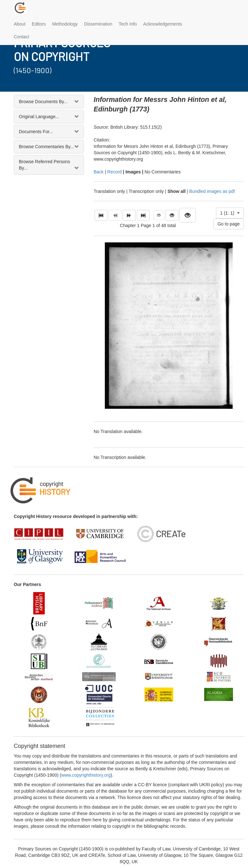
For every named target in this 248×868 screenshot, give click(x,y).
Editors (39, 24)
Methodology (65, 24)
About (20, 24)
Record (115, 172)
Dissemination (98, 24)
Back (99, 172)
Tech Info (128, 24)
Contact (21, 37)
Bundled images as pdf (212, 191)
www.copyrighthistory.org (86, 775)
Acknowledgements (163, 24)
